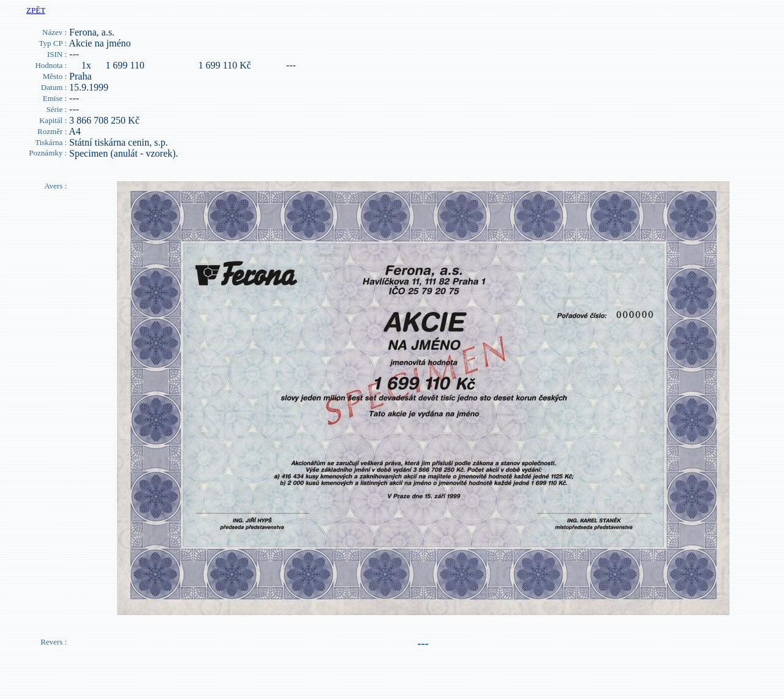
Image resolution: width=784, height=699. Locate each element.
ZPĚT (36, 10)
